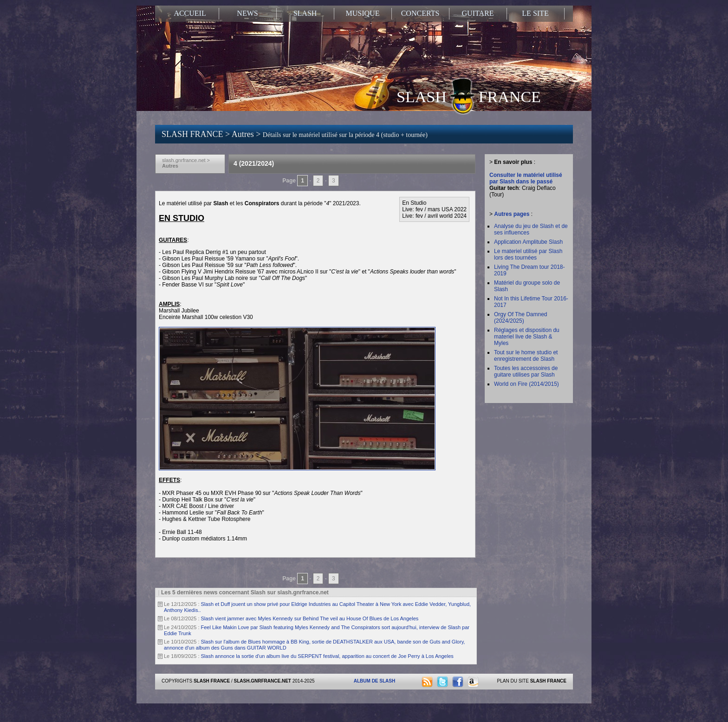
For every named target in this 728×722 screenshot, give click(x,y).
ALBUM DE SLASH (374, 681)
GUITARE (478, 13)
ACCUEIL (190, 13)
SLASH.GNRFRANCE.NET (263, 681)
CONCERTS (420, 13)
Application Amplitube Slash (528, 242)
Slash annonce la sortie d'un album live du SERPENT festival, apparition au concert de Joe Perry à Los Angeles (327, 656)
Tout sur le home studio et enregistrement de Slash (526, 356)
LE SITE (535, 13)
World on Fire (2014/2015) (526, 384)
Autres (244, 134)
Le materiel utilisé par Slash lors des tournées (528, 254)
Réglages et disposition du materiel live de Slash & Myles (527, 337)
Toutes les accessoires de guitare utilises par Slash (526, 371)
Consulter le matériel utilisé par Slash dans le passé (526, 178)
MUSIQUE (363, 13)
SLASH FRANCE (469, 96)
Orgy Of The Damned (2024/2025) (521, 318)
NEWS (247, 13)
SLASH (305, 13)
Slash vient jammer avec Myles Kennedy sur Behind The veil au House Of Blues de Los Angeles (310, 618)
